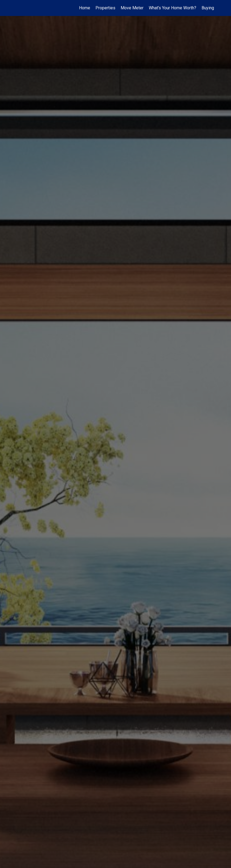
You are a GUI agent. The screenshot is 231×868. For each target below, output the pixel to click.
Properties (105, 8)
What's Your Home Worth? (173, 8)
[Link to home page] (19, 8)
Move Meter (132, 8)
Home (85, 8)
